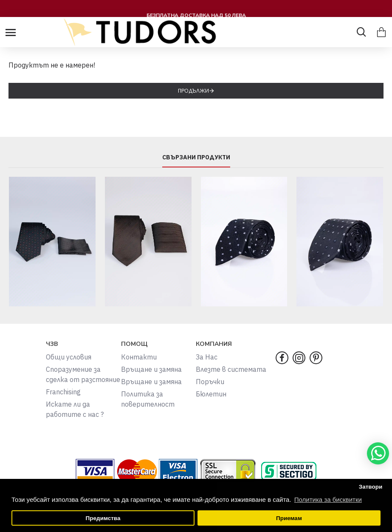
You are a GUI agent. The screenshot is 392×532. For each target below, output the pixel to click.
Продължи (193, 91)
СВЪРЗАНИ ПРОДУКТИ (196, 157)
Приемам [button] (289, 518)
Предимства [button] (103, 518)
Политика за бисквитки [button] (328, 499)
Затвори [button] (371, 487)
